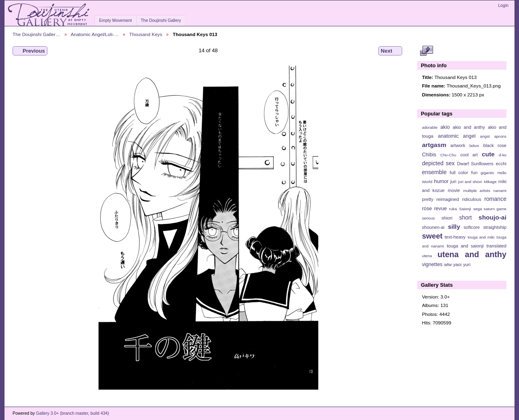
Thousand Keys (146, 34)
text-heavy (455, 237)
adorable (430, 127)
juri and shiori (470, 182)
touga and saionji (465, 246)
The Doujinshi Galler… (36, 34)
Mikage (490, 182)
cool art (469, 155)
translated (496, 246)
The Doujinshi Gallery (161, 20)
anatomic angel (457, 136)
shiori (447, 218)
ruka (453, 209)
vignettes (432, 264)
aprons (500, 136)
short (465, 217)
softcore (472, 227)
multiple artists (477, 191)
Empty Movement (115, 20)
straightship (495, 227)
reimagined (448, 199)
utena (427, 256)
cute (488, 154)
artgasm (434, 145)
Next (390, 51)
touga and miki (481, 237)
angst (485, 136)
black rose (495, 145)
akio (445, 127)
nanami (500, 191)
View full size (426, 51)
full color (459, 173)
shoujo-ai (492, 217)
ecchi (501, 164)
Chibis (429, 155)
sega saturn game (490, 209)
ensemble (434, 172)
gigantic (487, 173)
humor (441, 181)
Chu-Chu (448, 155)
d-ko (503, 155)
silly (454, 227)
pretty (428, 199)
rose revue (434, 209)
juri (454, 181)
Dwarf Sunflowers (475, 164)
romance (495, 199)
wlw (448, 264)
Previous (30, 51)
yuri (467, 264)
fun (474, 173)
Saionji (465, 209)
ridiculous (471, 199)
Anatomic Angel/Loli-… (95, 34)
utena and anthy (472, 254)
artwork (458, 145)
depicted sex (439, 163)
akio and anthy (469, 127)
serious (429, 218)
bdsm (474, 146)
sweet (432, 236)
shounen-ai (433, 227)
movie (454, 190)
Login (503, 5)
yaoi (458, 264)
